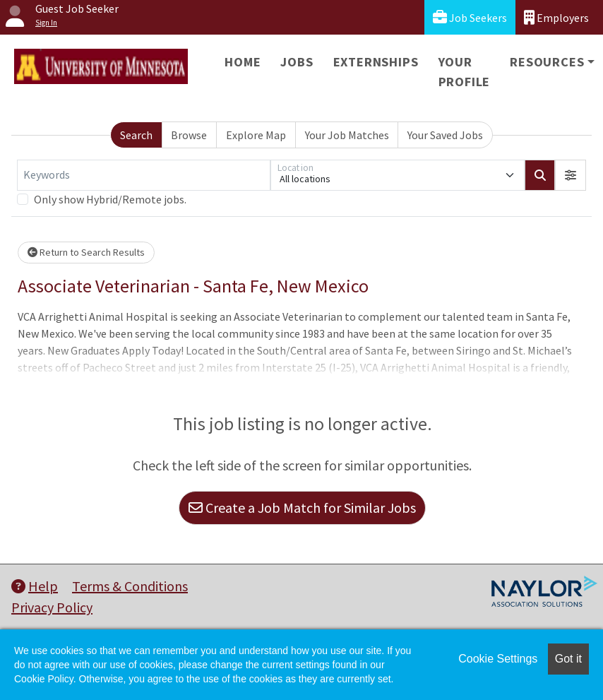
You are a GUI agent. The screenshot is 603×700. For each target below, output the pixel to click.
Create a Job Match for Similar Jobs (302, 508)
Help (35, 586)
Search (136, 135)
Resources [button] (547, 62)
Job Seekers (470, 17)
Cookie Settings (498, 659)
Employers (556, 17)
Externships (376, 62)
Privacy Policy (52, 607)
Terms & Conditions (130, 586)
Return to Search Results (86, 252)
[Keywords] (144, 175)
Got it (568, 659)
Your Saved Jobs (445, 135)
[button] (571, 175)
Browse (189, 135)
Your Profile (465, 72)
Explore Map (256, 135)
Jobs (297, 62)
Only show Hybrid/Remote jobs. (110, 199)
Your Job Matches (347, 135)
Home (243, 62)
